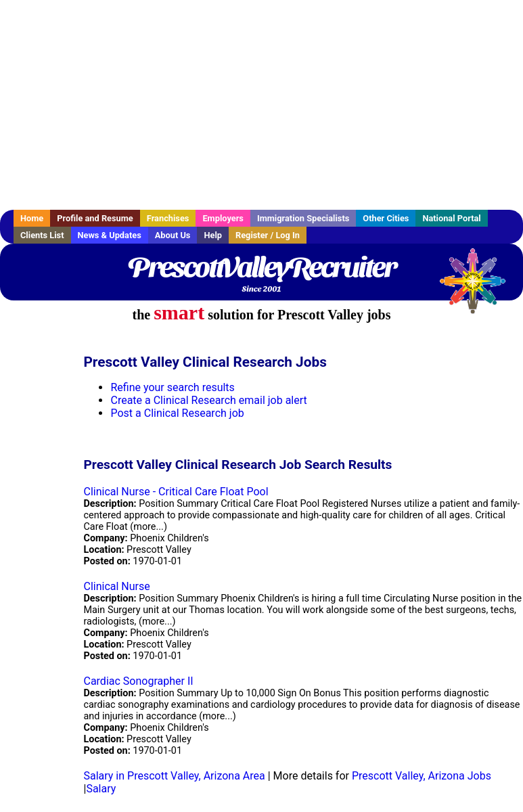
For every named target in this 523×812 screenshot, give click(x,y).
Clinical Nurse (116, 586)
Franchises (168, 218)
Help (213, 235)
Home (32, 218)
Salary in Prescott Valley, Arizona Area (174, 776)
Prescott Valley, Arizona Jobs (422, 776)
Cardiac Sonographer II (138, 681)
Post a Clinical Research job (177, 413)
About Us (173, 235)
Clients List (42, 235)
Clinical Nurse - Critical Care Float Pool (176, 492)
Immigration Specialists (303, 218)
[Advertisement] (261, 105)
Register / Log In (268, 235)
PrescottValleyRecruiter (261, 267)
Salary (101, 789)
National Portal (451, 218)
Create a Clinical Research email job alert (208, 400)
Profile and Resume (95, 218)
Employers (223, 218)
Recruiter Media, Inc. (479, 288)
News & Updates (110, 235)
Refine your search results (172, 387)
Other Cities (386, 218)
